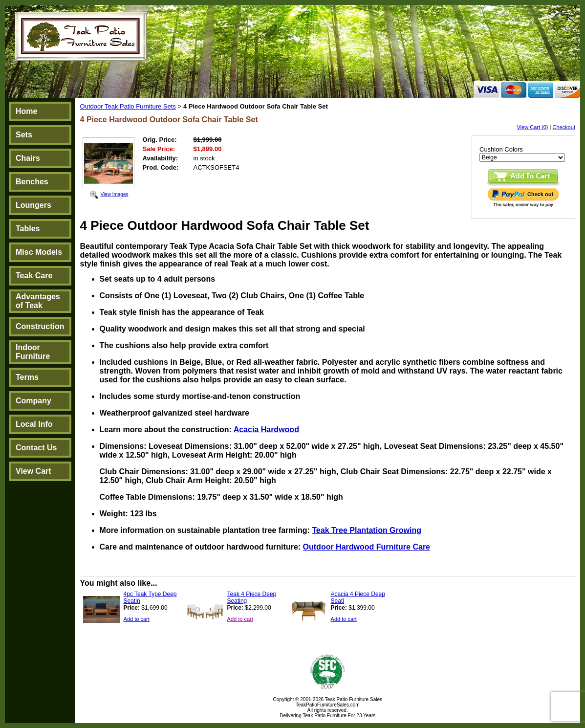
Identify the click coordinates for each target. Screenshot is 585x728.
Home (26, 111)
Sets (24, 135)
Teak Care (34, 276)
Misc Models (39, 252)
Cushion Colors (501, 149)
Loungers (33, 205)
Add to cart (137, 619)
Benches (32, 182)
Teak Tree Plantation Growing (367, 530)
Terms (27, 377)
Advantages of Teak (38, 301)
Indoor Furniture (33, 352)
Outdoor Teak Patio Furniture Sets (128, 106)
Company (33, 401)
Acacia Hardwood (266, 430)
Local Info (34, 424)
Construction (40, 326)
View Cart (33, 471)
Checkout (564, 127)
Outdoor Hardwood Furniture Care (367, 547)
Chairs (28, 158)
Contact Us (36, 448)
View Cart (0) (533, 127)
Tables (28, 229)
